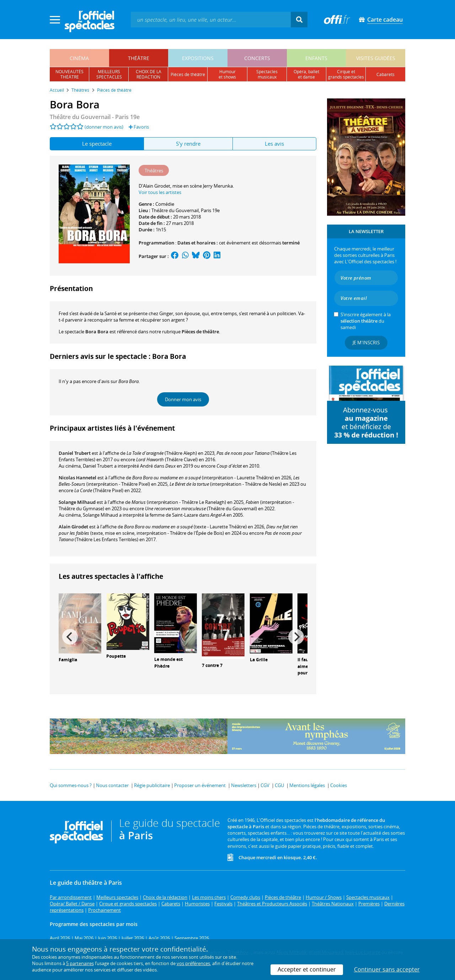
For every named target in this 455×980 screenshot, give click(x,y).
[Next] (296, 637)
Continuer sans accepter (387, 969)
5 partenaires (80, 963)
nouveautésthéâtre (69, 74)
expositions (198, 58)
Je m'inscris (366, 343)
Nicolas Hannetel (77, 478)
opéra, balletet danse (306, 74)
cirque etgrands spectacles (346, 74)
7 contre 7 (212, 665)
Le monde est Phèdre (168, 663)
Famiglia (68, 660)
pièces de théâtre (188, 74)
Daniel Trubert (75, 453)
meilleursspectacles (109, 74)
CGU (279, 785)
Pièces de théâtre (200, 332)
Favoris (139, 127)
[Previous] (70, 637)
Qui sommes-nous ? (71, 785)
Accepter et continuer (307, 969)
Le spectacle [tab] (97, 144)
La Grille (259, 660)
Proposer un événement (200, 785)
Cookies (339, 785)
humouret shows (227, 74)
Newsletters (244, 785)
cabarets (386, 74)
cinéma (79, 58)
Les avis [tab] (274, 144)
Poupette (116, 656)
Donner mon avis (183, 399)
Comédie (165, 204)
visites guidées (376, 58)
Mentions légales (307, 785)
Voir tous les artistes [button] (160, 192)
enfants (316, 58)
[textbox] (211, 19)
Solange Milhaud (77, 502)
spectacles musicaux (267, 74)
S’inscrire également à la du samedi (366, 321)
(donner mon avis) (104, 127)
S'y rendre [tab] (188, 144)
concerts (257, 58)
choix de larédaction (149, 74)
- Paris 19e (95, 117)
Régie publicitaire (152, 785)
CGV (265, 785)
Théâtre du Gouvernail (175, 210)
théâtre (139, 58)
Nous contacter (112, 785)
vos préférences (193, 963)
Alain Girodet (73, 527)
